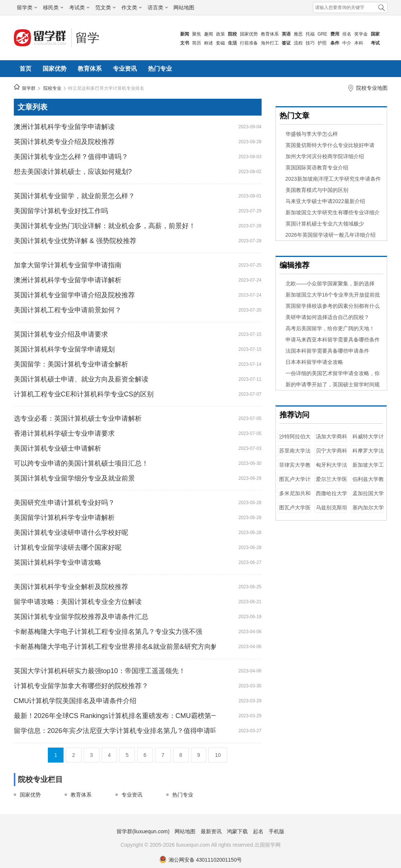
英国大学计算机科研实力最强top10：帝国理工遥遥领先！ (100, 671)
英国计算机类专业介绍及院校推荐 (64, 142)
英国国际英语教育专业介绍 (317, 168)
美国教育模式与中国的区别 (317, 190)
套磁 (220, 43)
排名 (347, 34)
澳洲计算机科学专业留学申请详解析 (68, 280)
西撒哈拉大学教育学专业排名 (331, 497)
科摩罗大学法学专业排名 (368, 454)
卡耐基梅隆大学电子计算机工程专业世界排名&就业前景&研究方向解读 (115, 647)
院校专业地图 (372, 88)
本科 (359, 43)
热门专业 (160, 69)
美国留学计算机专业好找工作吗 (61, 211)
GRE (323, 34)
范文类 (105, 7)
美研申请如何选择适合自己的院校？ (327, 317)
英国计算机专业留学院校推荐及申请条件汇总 (81, 617)
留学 (87, 38)
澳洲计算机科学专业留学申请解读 (64, 127)
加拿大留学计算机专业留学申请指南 (68, 265)
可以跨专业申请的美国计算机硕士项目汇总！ (81, 463)
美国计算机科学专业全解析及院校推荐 (71, 587)
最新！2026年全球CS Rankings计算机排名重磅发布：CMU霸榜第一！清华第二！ (115, 716)
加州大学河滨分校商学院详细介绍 (325, 156)
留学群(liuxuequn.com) (143, 831)
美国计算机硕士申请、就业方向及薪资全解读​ (81, 379)
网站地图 (184, 7)
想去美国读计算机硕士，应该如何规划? (73, 172)
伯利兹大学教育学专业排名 (368, 483)
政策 (220, 34)
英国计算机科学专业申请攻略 (58, 562)
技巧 (310, 43)
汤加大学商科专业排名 (331, 440)
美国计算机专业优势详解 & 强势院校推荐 (75, 241)
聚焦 (197, 34)
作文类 (132, 7)
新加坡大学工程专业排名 (368, 468)
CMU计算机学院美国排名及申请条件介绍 (75, 701)
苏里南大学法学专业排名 (295, 454)
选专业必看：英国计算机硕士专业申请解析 (78, 418)
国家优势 (249, 34)
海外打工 (270, 43)
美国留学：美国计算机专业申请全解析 (71, 364)
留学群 (29, 88)
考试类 (79, 7)
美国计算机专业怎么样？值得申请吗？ (71, 157)
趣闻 (209, 34)
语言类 (158, 7)
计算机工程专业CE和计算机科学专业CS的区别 (84, 394)
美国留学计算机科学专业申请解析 (64, 518)
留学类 (27, 7)
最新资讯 (211, 831)
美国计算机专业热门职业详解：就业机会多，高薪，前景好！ (105, 226)
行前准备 (249, 43)
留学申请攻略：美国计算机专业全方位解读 (78, 602)
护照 (322, 43)
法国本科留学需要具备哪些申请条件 (327, 351)
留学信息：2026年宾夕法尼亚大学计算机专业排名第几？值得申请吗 (115, 731)
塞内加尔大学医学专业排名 (368, 511)
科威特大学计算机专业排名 (368, 440)
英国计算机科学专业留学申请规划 (64, 349)
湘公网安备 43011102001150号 (201, 860)
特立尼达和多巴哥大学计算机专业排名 (106, 88)
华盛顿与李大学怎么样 (312, 134)
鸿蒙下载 (237, 831)
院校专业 (52, 88)
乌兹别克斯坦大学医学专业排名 (331, 511)
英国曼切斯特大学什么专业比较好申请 (330, 145)
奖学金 (361, 34)
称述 (209, 43)
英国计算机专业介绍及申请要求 (61, 334)
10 (218, 755)
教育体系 (270, 34)
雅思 (298, 34)
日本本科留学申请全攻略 (314, 362)
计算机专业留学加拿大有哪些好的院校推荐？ (81, 686)
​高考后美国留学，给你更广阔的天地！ (330, 328)
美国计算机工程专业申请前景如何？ (68, 310)
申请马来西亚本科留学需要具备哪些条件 (333, 340)
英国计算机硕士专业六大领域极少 (325, 224)
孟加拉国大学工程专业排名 (368, 497)
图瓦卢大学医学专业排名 (295, 511)
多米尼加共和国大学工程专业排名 (295, 497)
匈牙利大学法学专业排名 (331, 468)
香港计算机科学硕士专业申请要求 (64, 433)
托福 (310, 34)
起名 (258, 831)
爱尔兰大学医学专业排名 (331, 483)
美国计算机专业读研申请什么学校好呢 (71, 533)
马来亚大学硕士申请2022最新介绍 (325, 201)
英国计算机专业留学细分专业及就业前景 (74, 478)
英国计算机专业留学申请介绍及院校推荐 (74, 295)
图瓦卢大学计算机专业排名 (295, 483)
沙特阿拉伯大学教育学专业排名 (295, 440)
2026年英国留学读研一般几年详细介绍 (331, 235)
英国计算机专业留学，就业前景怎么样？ (74, 196)
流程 (298, 43)
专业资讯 (125, 69)
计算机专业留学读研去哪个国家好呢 (68, 548)
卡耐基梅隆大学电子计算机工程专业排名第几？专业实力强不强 (108, 632)
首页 (25, 69)
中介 (347, 43)
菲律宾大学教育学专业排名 (295, 468)
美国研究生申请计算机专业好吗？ (64, 503)
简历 (197, 43)
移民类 (53, 7)
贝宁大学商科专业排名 (331, 454)
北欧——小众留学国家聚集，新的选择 (330, 283)
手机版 (277, 831)
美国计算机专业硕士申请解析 (58, 448)
